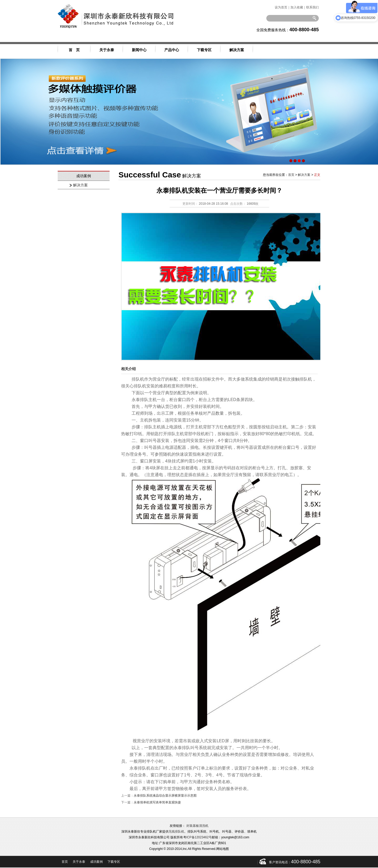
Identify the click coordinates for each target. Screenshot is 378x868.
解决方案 (237, 50)
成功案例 (96, 862)
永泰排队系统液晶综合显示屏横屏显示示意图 (165, 796)
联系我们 (312, 7)
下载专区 (204, 50)
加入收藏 (297, 7)
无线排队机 (176, 832)
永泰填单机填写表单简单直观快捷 (157, 802)
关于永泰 (107, 50)
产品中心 (172, 50)
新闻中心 (139, 50)
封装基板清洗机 (197, 826)
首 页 (74, 50)
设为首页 (281, 7)
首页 (291, 175)
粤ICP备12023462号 (198, 837)
